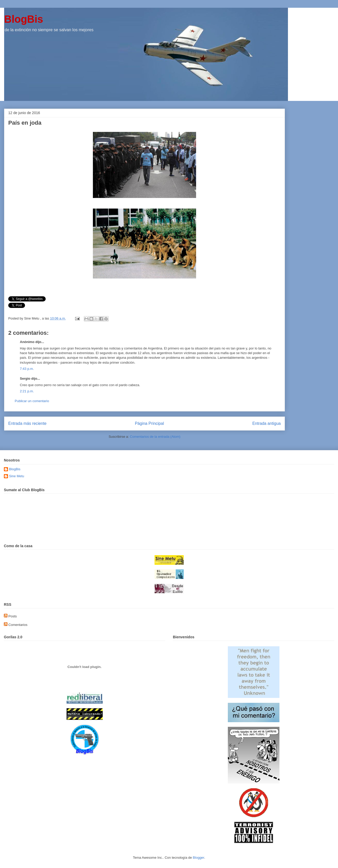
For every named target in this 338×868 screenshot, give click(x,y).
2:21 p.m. (27, 391)
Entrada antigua (267, 423)
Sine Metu (17, 476)
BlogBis (24, 19)
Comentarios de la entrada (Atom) (155, 437)
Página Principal (150, 423)
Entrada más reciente (27, 423)
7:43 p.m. (27, 369)
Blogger (198, 858)
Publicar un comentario (32, 401)
